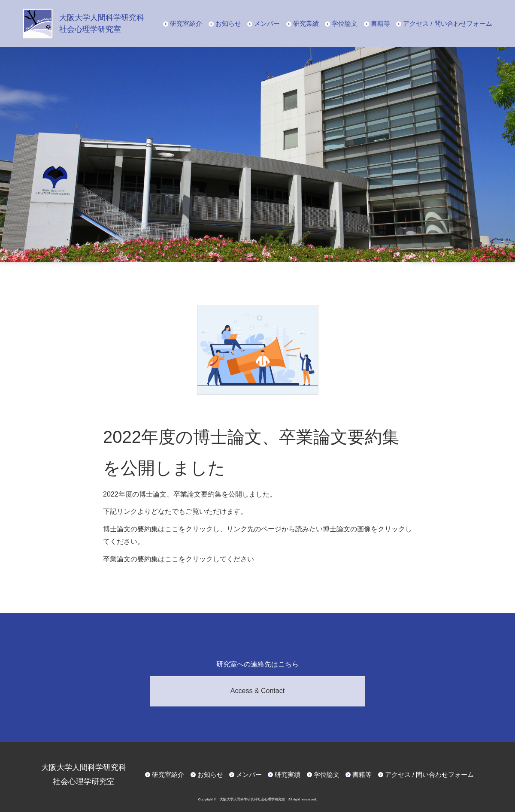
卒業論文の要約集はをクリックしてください (179, 559)
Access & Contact (257, 691)
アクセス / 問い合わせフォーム (448, 23)
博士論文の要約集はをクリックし (161, 529)
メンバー (267, 23)
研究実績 (288, 774)
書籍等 (380, 23)
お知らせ (228, 23)
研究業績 (306, 23)
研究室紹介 (186, 23)
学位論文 (345, 23)
